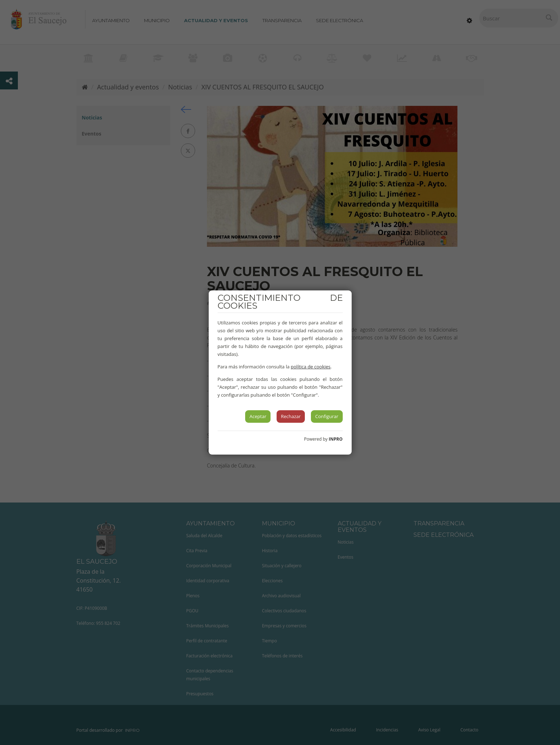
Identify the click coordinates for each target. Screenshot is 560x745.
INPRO (336, 439)
